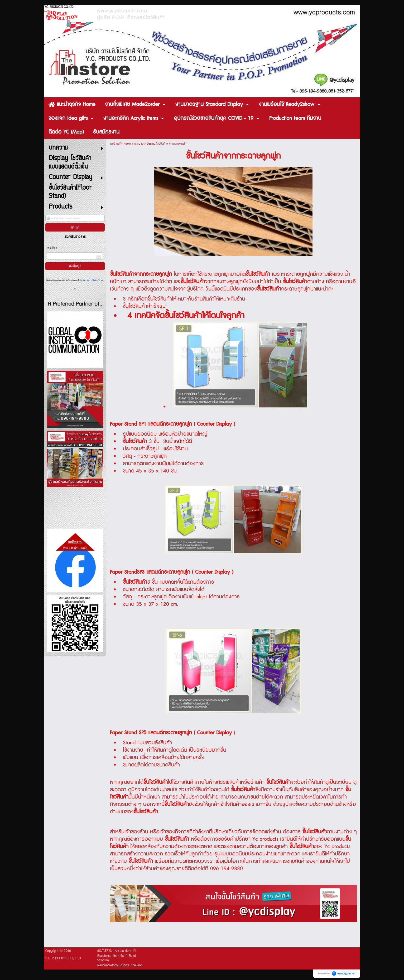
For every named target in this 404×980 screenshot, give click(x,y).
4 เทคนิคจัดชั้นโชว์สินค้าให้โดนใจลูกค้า (186, 316)
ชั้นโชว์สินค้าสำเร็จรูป (144, 306)
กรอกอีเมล (52, 248)
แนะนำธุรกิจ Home (120, 144)
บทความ (139, 144)
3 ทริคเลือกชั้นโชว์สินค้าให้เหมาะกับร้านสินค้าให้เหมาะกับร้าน (184, 299)
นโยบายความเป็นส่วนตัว (91, 280)
